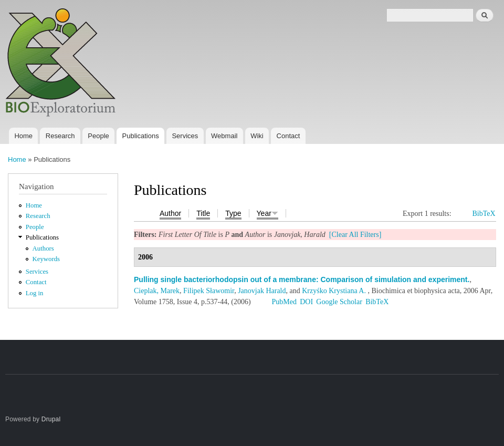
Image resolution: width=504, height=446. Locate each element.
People (98, 136)
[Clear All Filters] (355, 235)
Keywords (46, 259)
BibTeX (484, 214)
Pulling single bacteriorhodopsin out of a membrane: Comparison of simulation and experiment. (302, 279)
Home (23, 136)
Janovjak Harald (262, 291)
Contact (288, 136)
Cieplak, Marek (157, 291)
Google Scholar (339, 302)
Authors (43, 248)
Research (60, 136)
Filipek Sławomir (209, 291)
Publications (141, 136)
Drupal (51, 419)
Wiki (257, 136)
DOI (306, 302)
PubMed (284, 302)
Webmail (224, 136)
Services (185, 136)
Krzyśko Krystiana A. (334, 291)
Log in (35, 293)
